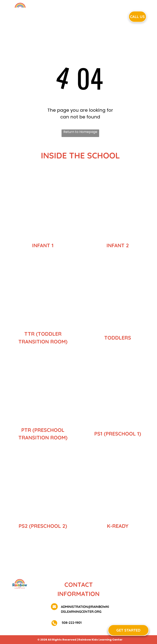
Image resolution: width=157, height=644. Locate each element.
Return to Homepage (80, 132)
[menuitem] (52, 16)
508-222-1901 (71, 623)
